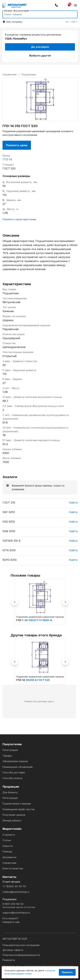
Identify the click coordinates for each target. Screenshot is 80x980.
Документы (9, 857)
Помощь (7, 851)
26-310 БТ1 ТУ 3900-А (38, 620)
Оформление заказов (15, 761)
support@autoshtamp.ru (16, 913)
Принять (67, 972)
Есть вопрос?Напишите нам (11, 920)
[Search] (37, 14)
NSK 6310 (9, 531)
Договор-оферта (13, 950)
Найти (73, 503)
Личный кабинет (12, 820)
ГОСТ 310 (9, 503)
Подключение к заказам (17, 804)
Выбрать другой (40, 56)
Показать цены (17, 145)
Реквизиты (9, 960)
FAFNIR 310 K (12, 541)
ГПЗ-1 (20, 620)
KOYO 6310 (10, 560)
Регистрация (10, 750)
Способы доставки (14, 772)
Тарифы (7, 756)
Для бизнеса (10, 792)
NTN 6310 (9, 550)
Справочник (9, 863)
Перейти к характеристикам (19, 219)
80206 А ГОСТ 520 (38, 680)
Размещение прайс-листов (19, 809)
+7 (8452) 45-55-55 (14, 886)
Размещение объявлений (18, 767)
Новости (8, 846)
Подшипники (29, 74)
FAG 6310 (9, 522)
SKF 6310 (9, 512)
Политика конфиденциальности (21, 955)
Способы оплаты (12, 778)
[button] (72, 22)
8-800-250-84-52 (40, 906)
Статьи (7, 840)
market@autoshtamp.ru (16, 892)
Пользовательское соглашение (21, 945)
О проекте (9, 835)
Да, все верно (40, 47)
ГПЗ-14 (7, 159)
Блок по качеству (13, 868)
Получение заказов (14, 815)
